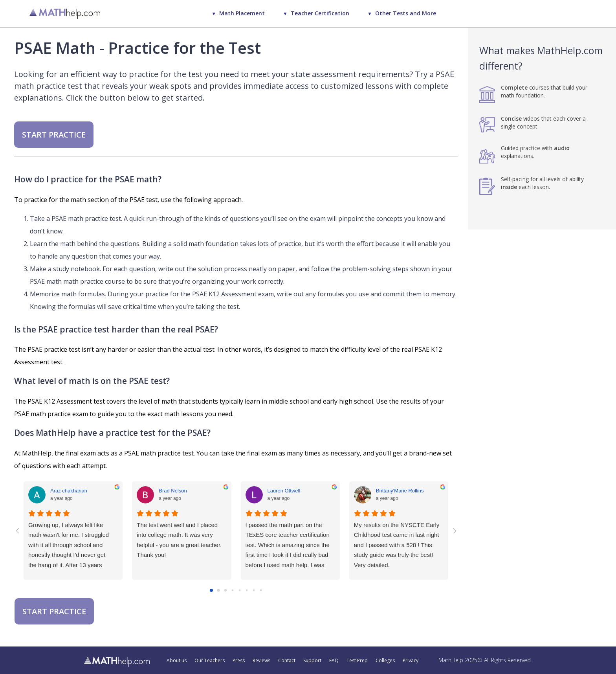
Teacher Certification (320, 13)
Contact (287, 661)
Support (312, 661)
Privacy (411, 661)
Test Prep (357, 661)
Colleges (385, 661)
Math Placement (242, 13)
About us (177, 661)
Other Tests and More (406, 13)
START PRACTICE (54, 135)
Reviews (261, 661)
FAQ (334, 661)
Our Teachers (210, 661)
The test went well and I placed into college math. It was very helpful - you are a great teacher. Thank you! (179, 540)
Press (239, 661)
